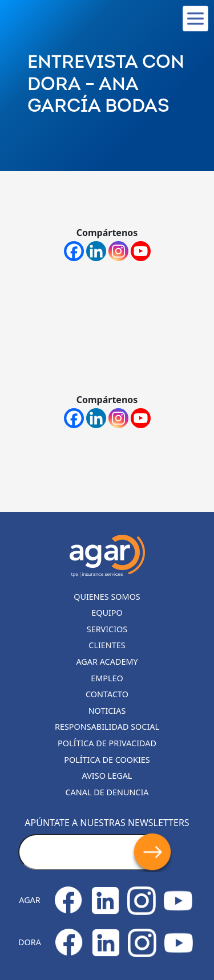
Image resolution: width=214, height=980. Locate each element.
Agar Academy (107, 662)
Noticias (107, 711)
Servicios (107, 629)
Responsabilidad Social (107, 727)
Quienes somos (107, 597)
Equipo (107, 613)
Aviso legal (107, 776)
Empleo (107, 678)
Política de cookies (107, 760)
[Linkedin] (96, 251)
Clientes (107, 645)
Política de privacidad (107, 743)
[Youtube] (141, 251)
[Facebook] (74, 251)
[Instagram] (118, 251)
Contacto (107, 694)
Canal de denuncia (107, 792)
